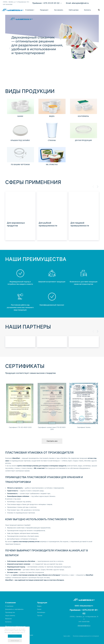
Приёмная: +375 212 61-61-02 (46, 3)
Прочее (40, 615)
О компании (29, 10)
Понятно (15, 636)
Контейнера (41, 612)
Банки (39, 609)
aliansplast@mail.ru (84, 625)
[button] (94, 48)
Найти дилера (74, 10)
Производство (10, 612)
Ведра (39, 606)
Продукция (44, 10)
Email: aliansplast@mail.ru (77, 3)
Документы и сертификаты (14, 609)
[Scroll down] (8, 68)
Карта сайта (67, 636)
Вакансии (8, 619)
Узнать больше (15, 641)
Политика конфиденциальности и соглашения (86, 636)
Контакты (87, 10)
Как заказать (59, 10)
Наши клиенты (10, 615)
